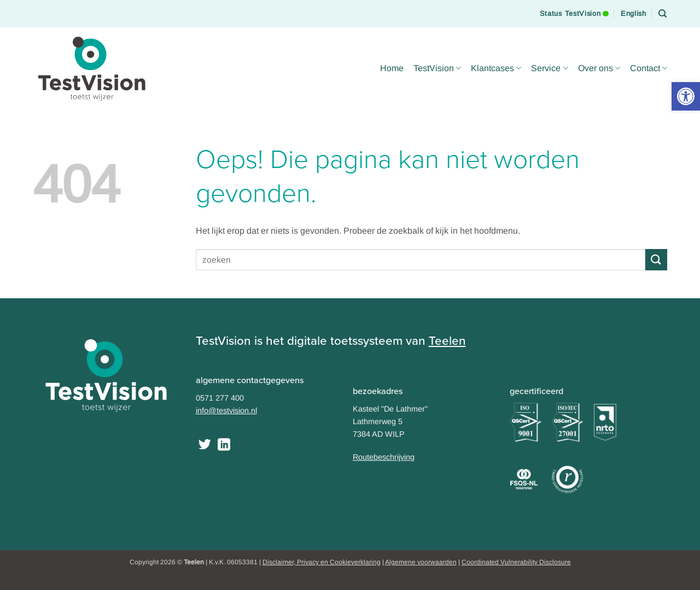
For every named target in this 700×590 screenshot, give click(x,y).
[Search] (663, 14)
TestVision (437, 68)
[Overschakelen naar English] (634, 14)
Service (549, 68)
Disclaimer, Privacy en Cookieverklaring (322, 562)
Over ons (599, 68)
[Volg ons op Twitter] (205, 446)
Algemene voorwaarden (421, 562)
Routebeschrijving (384, 457)
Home (392, 68)
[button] (686, 96)
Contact (649, 68)
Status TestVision (574, 9)
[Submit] (656, 260)
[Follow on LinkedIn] (224, 446)
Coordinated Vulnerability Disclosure (516, 562)
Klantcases (496, 68)
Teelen (447, 341)
